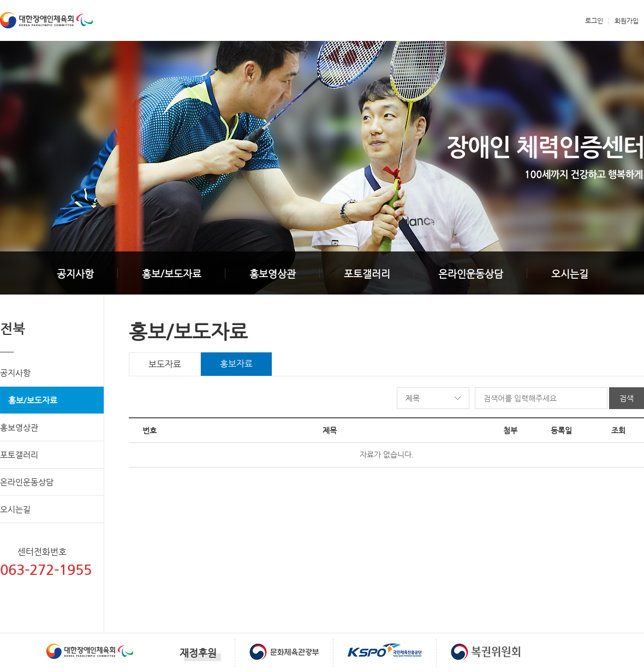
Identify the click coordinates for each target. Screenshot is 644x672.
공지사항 (75, 274)
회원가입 (627, 21)
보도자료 (165, 364)
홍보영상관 (273, 274)
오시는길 (570, 274)
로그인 (594, 21)
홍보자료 (236, 364)
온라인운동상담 (471, 274)
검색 (627, 398)
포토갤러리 (367, 274)
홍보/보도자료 (172, 274)
